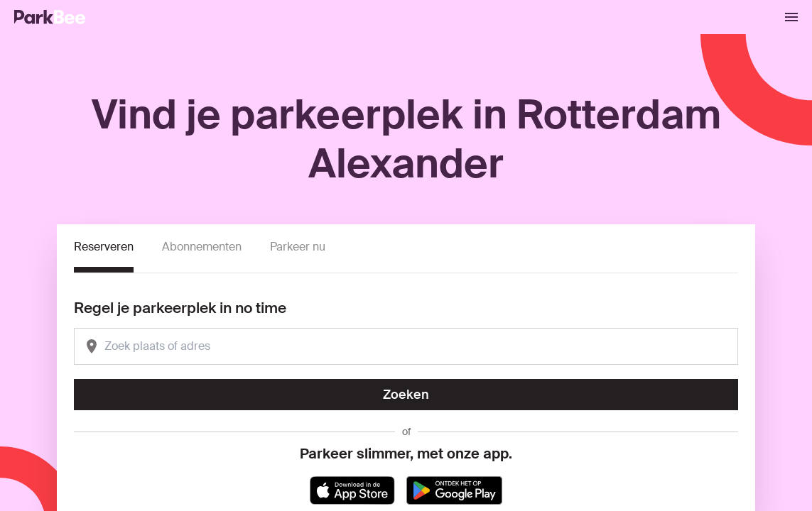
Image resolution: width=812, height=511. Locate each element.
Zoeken (406, 395)
